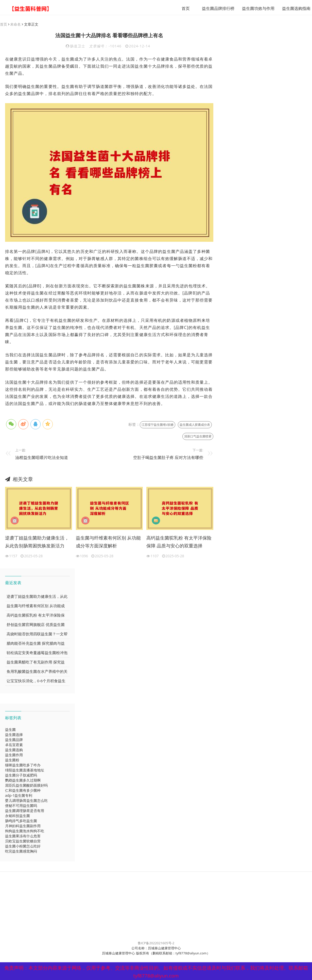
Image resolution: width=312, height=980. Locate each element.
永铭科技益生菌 (18, 816)
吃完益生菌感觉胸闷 (21, 851)
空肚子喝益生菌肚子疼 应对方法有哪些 (168, 458)
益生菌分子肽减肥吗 (21, 775)
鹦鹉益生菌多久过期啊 (23, 780)
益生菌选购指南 (290, 8)
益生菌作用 (14, 755)
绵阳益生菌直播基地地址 (25, 770)
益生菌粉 (12, 760)
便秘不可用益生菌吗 (21, 806)
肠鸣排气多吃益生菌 (21, 821)
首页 (180, 8)
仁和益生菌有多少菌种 (23, 791)
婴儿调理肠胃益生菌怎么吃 (26, 801)
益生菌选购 (14, 750)
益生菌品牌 (14, 740)
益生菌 (10, 730)
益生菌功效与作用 (252, 8)
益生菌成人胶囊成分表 (195, 425)
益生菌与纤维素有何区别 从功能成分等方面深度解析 (108, 542)
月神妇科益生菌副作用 (23, 826)
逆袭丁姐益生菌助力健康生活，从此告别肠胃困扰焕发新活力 (37, 542)
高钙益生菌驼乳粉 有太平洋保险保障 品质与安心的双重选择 (179, 542)
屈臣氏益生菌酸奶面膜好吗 (26, 785)
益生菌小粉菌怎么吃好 (23, 846)
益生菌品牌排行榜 (212, 8)
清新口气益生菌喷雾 (198, 437)
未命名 (15, 24)
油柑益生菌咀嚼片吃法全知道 (42, 458)
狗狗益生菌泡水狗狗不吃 (25, 831)
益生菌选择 (14, 735)
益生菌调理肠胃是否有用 (25, 811)
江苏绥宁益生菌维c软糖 (158, 425)
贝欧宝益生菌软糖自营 (23, 841)
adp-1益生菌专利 (19, 796)
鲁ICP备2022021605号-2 (156, 943)
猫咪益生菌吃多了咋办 (23, 765)
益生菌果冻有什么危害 (23, 836)
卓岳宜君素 (14, 745)
